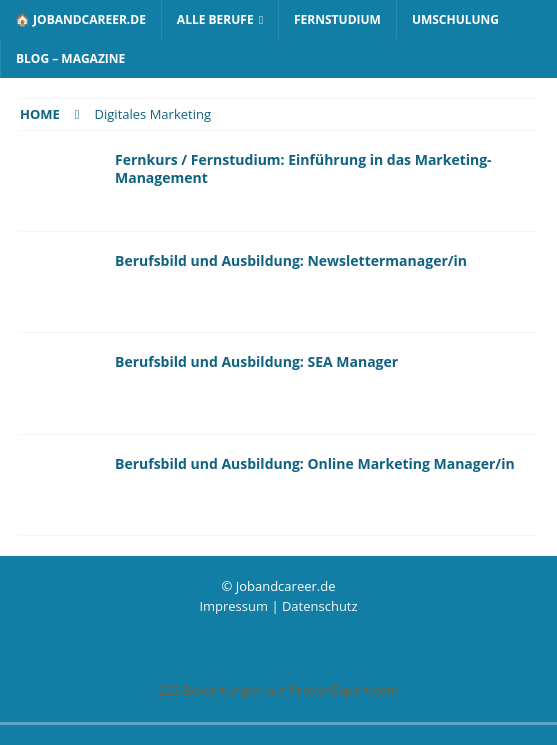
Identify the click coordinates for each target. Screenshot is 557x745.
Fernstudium (337, 19)
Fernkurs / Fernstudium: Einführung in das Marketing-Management (303, 168)
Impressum (233, 606)
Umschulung (455, 19)
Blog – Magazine (70, 58)
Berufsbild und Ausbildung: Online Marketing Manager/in (315, 463)
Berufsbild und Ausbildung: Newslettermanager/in (291, 260)
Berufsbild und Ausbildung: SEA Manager (256, 361)
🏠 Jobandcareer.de (80, 19)
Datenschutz (320, 606)
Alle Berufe (215, 19)
